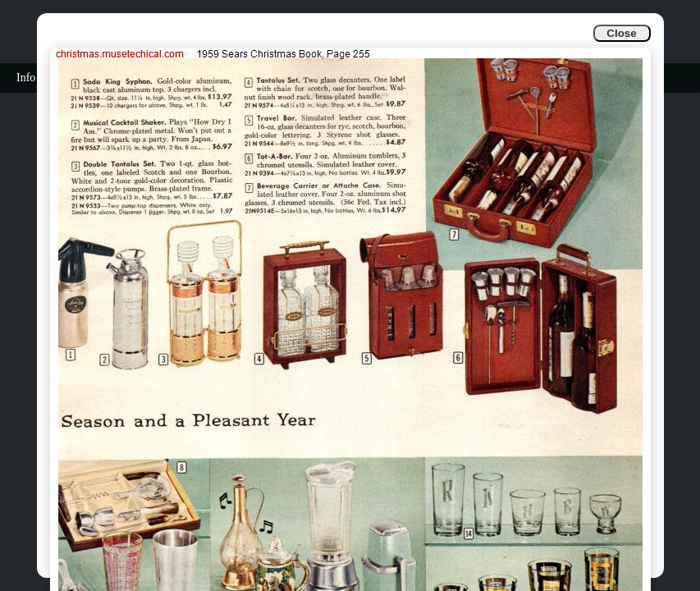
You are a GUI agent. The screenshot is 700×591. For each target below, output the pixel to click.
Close (621, 33)
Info (26, 78)
